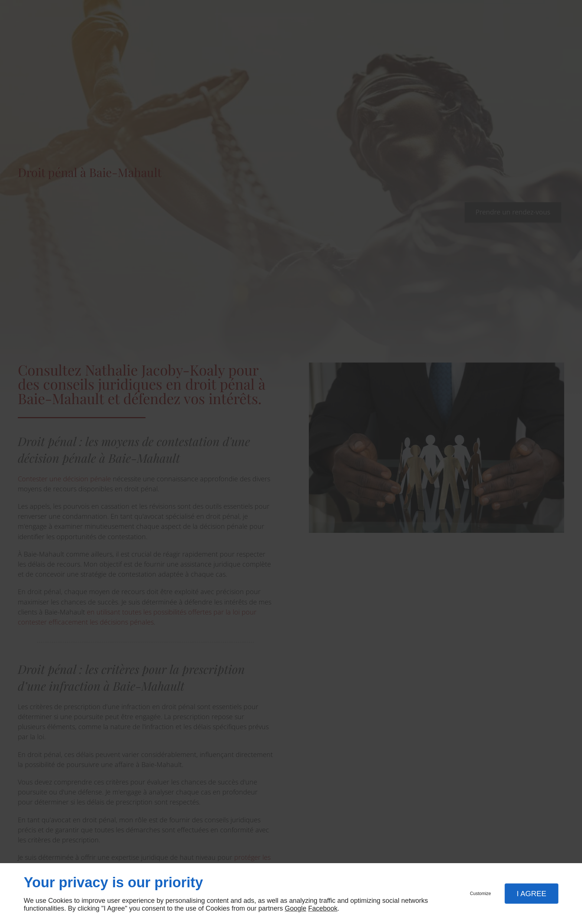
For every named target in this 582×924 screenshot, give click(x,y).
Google (295, 908)
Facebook (323, 908)
